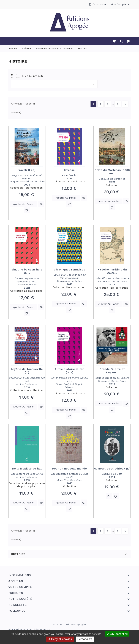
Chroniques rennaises (69, 269)
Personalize (85, 639)
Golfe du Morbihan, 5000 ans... (112, 172)
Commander (100, 4)
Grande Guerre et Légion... (112, 371)
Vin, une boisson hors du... (27, 271)
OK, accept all (117, 634)
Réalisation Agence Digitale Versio (29, 629)
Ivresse (70, 170)
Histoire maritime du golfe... (112, 271)
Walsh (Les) (27, 170)
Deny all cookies (60, 639)
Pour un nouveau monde (69, 469)
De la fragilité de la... (27, 469)
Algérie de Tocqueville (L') (27, 371)
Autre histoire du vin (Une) (69, 371)
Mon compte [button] (120, 4)
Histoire (18, 554)
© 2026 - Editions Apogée (69, 624)
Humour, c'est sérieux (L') (112, 469)
